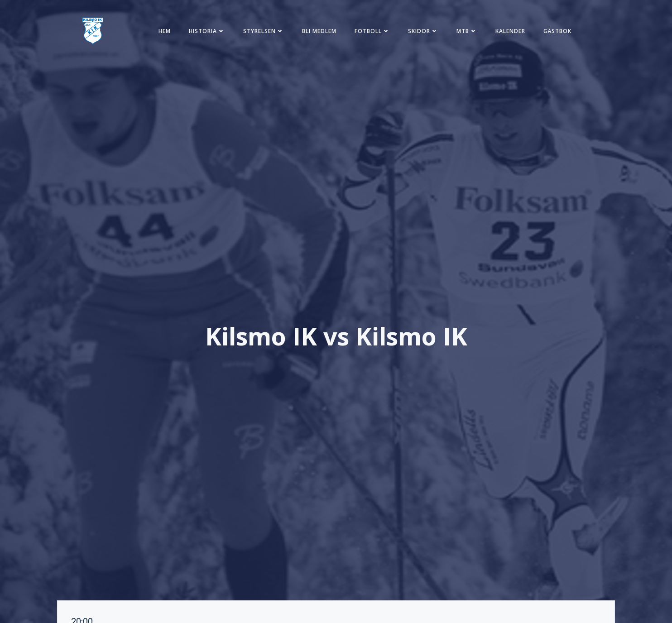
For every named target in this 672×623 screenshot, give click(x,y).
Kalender (510, 31)
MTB (467, 31)
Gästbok (557, 31)
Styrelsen (264, 31)
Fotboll (372, 31)
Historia (207, 31)
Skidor (423, 31)
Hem (165, 31)
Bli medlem (319, 31)
